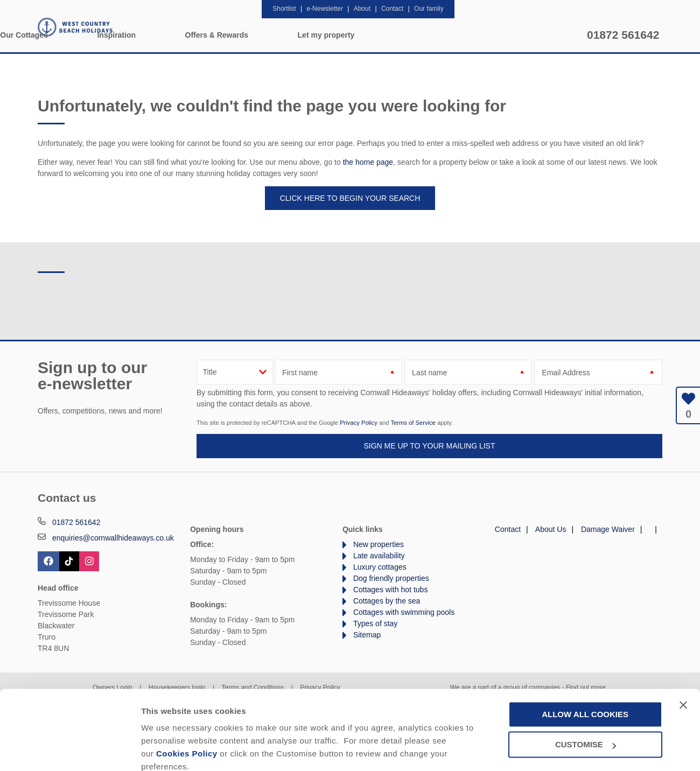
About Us (551, 529)
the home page (368, 162)
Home (148, 35)
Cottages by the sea (387, 601)
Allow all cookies (585, 667)
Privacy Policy (359, 423)
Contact (508, 529)
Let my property (534, 35)
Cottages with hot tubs (391, 590)
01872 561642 (623, 35)
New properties (379, 544)
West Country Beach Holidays (75, 27)
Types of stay (375, 623)
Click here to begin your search (350, 198)
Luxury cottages (380, 567)
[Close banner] (683, 658)
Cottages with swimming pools (404, 612)
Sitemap (367, 635)
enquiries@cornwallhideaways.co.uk (113, 538)
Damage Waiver (608, 529)
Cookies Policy (187, 707)
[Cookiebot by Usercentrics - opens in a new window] (70, 750)
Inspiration (324, 35)
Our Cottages (232, 35)
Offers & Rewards (424, 35)
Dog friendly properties (391, 578)
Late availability (379, 556)
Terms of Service (413, 423)
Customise (162, 750)
